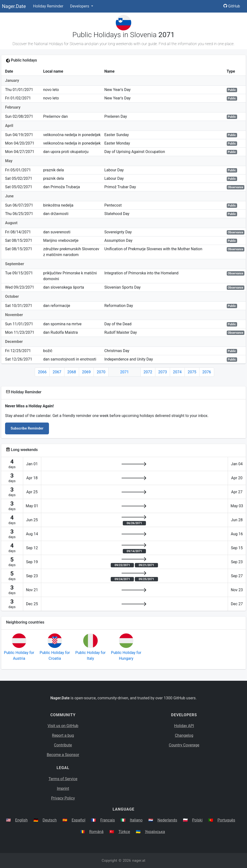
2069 (86, 372)
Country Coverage (184, 745)
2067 (57, 372)
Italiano (136, 820)
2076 (207, 372)
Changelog (184, 735)
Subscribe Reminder (27, 428)
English (21, 820)
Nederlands (167, 820)
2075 (192, 372)
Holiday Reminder (48, 6)
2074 (177, 372)
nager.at (139, 861)
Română (96, 832)
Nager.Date (14, 6)
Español (79, 820)
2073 (163, 372)
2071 (124, 372)
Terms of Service (63, 779)
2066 (42, 372)
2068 (72, 372)
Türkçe (124, 832)
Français (108, 820)
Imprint (63, 788)
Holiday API (184, 726)
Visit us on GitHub (63, 726)
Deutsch (50, 820)
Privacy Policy (63, 798)
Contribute (63, 745)
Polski (197, 820)
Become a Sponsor (63, 755)
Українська (155, 832)
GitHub (232, 6)
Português (226, 820)
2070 (101, 372)
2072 (148, 372)
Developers (80, 6)
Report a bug (63, 735)
